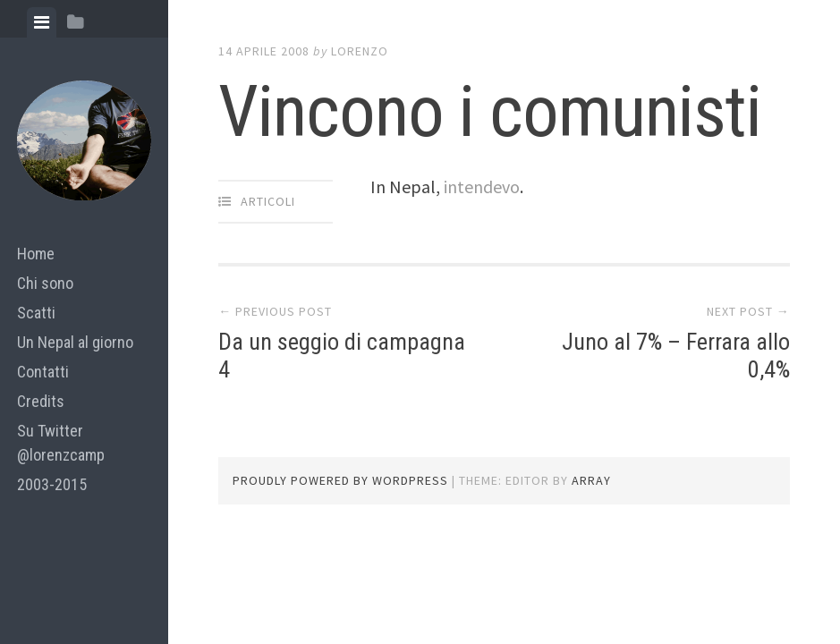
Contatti (43, 372)
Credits (41, 401)
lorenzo (360, 51)
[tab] (42, 22)
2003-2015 (52, 484)
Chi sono (45, 283)
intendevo (482, 186)
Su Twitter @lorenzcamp (61, 443)
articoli (268, 201)
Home (36, 254)
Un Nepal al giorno (75, 342)
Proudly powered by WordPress (340, 480)
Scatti (36, 313)
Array (591, 480)
